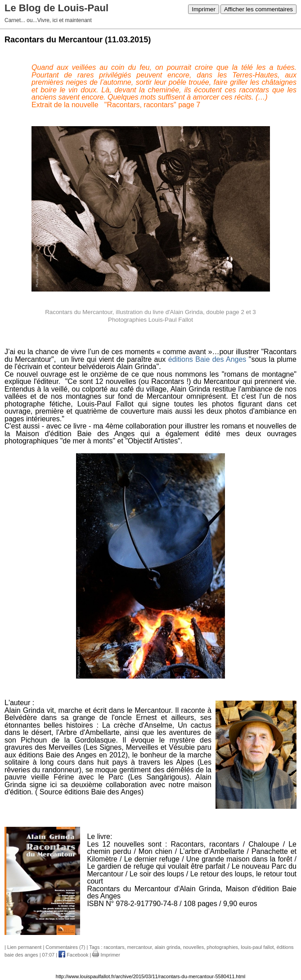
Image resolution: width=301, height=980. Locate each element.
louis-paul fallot (257, 947)
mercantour (140, 947)
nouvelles (193, 947)
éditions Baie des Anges (209, 359)
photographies (222, 947)
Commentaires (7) (65, 947)
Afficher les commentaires (258, 9)
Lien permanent (24, 947)
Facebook (73, 955)
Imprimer (204, 9)
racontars (114, 947)
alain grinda (168, 947)
